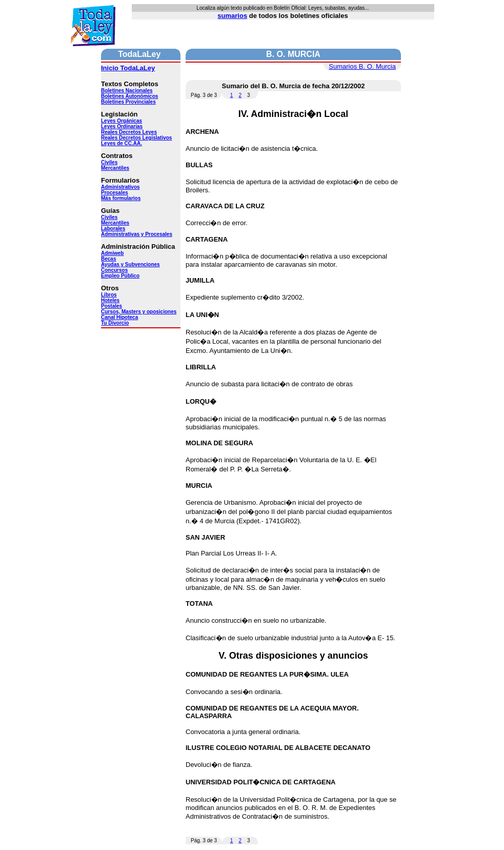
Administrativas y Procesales (137, 234)
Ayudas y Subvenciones (130, 264)
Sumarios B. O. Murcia (362, 66)
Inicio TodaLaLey (128, 68)
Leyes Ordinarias (122, 126)
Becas (108, 259)
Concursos (114, 270)
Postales (112, 306)
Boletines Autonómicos (129, 96)
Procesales (115, 193)
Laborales (113, 229)
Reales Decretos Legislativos (136, 138)
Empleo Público (120, 276)
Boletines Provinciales (128, 102)
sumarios (232, 16)
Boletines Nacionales (127, 91)
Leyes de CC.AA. (122, 143)
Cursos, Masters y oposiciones (139, 312)
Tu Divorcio (115, 323)
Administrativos (120, 187)
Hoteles (110, 300)
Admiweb (112, 253)
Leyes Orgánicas (122, 121)
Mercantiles (115, 168)
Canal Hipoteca (119, 317)
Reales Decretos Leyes (129, 132)
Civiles (109, 162)
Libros (109, 295)
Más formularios (121, 198)
